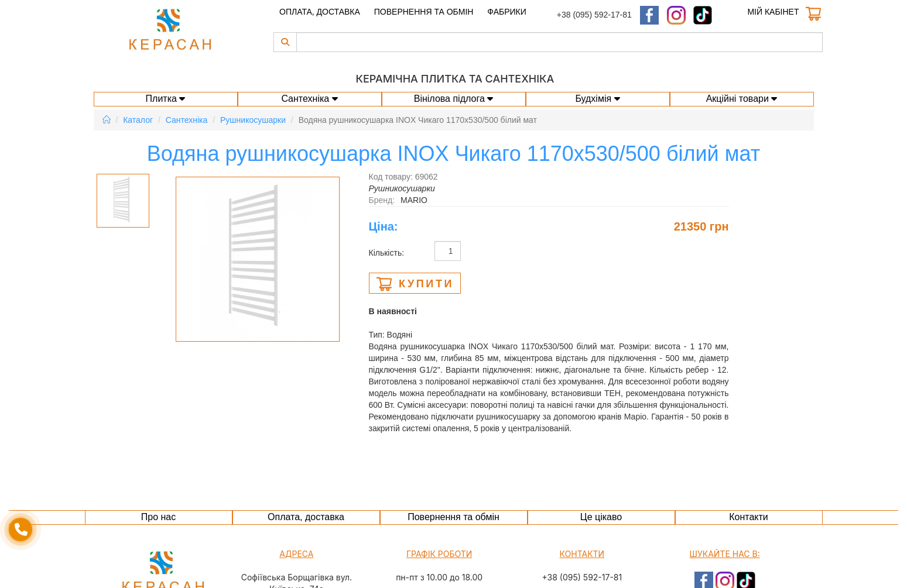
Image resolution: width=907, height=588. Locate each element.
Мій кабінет (773, 12)
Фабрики (506, 12)
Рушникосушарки (253, 120)
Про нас (158, 517)
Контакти (749, 517)
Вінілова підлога (454, 99)
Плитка (166, 99)
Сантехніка (309, 99)
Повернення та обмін (424, 12)
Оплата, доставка (320, 12)
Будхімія (597, 99)
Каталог (138, 120)
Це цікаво (601, 517)
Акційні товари (742, 99)
